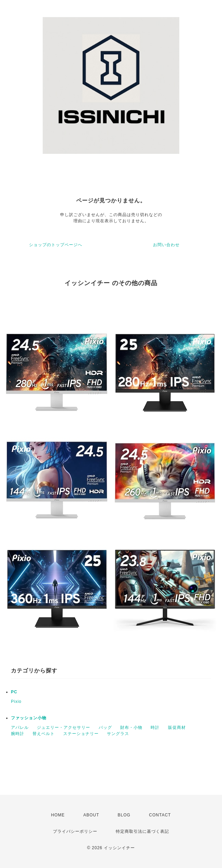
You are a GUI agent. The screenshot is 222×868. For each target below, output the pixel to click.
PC (14, 692)
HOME (58, 815)
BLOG (124, 815)
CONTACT (160, 815)
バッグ (105, 727)
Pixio (16, 702)
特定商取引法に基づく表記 (142, 831)
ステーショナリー (81, 734)
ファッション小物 (29, 718)
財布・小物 (131, 727)
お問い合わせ (166, 245)
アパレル (20, 727)
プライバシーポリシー (75, 831)
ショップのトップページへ (56, 245)
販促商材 (177, 727)
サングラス (118, 734)
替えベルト (44, 734)
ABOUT (91, 815)
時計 (155, 727)
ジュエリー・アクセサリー (64, 727)
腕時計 (18, 734)
